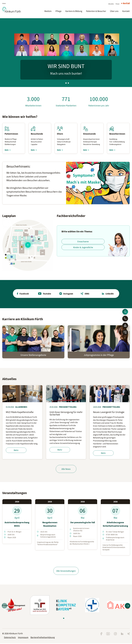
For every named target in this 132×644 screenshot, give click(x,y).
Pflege (58, 11)
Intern (4, 3)
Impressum (23, 638)
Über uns (114, 11)
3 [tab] (68, 83)
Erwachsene (83, 241)
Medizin (48, 11)
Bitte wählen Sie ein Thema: (77, 231)
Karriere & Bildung (74, 11)
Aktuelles (111, 4)
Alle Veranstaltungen (66, 571)
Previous (4, 606)
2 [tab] (66, 83)
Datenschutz (10, 638)
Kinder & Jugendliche (83, 247)
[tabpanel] (66, 53)
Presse (117, 4)
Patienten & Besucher (96, 11)
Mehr (16, 450)
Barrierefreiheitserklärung (43, 638)
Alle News (66, 469)
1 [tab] (64, 83)
